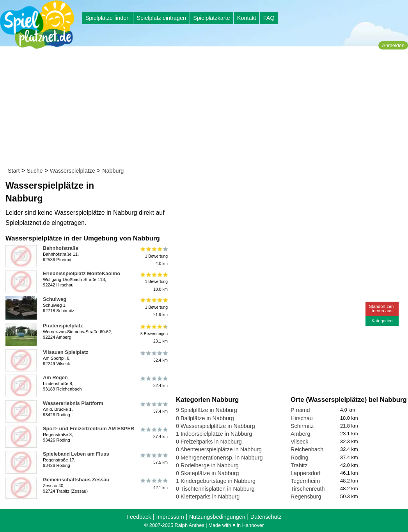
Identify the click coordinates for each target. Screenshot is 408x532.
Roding (300, 458)
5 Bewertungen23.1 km (153, 334)
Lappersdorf (306, 473)
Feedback (139, 517)
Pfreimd (300, 410)
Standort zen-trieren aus (382, 308)
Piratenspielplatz (63, 326)
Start (14, 171)
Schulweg (55, 299)
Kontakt (247, 18)
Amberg (300, 434)
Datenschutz (266, 517)
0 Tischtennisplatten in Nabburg (215, 489)
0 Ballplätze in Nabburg (205, 418)
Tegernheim (305, 481)
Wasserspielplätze (73, 171)
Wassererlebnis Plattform (73, 403)
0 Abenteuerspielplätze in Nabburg (219, 449)
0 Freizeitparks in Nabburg (209, 442)
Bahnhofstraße (61, 248)
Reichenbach (307, 449)
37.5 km (153, 458)
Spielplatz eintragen (161, 18)
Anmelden (393, 45)
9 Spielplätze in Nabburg (207, 410)
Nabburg (113, 171)
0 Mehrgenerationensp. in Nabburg (219, 458)
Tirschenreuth (308, 489)
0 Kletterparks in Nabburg (208, 497)
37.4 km (153, 408)
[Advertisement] (207, 108)
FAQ (269, 18)
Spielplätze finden (108, 18)
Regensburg (306, 497)
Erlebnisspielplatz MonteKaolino (82, 273)
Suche (35, 171)
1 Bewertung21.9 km (153, 307)
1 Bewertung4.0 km (153, 256)
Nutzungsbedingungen (217, 517)
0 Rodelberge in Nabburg (207, 465)
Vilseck (299, 442)
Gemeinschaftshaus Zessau (76, 480)
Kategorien (382, 321)
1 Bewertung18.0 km (153, 282)
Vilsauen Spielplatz (66, 352)
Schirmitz (302, 426)
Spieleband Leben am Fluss (76, 454)
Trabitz (299, 465)
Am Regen (55, 377)
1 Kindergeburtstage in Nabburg (216, 481)
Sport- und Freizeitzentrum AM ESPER (89, 429)
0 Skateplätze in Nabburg (208, 473)
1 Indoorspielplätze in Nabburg (214, 434)
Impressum (170, 517)
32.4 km (153, 357)
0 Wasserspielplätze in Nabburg (216, 426)
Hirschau (302, 418)
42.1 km (153, 484)
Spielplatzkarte (211, 18)
